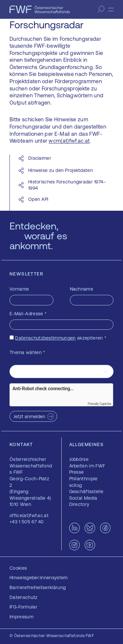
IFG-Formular (23, 607)
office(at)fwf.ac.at (29, 515)
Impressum (21, 617)
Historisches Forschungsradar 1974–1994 (67, 185)
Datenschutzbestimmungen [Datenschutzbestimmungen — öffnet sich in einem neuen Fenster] (45, 338)
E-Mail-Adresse (28, 314)
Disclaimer (40, 158)
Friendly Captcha (99, 404)
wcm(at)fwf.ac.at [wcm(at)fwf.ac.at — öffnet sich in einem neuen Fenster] (69, 141)
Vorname (19, 289)
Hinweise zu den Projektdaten (61, 170)
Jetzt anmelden (29, 417)
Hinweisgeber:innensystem (39, 578)
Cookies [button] (18, 568)
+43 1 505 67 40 (27, 522)
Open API (38, 199)
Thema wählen (27, 352)
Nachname (82, 289)
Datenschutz (24, 597)
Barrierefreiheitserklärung (38, 587)
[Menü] (111, 10)
